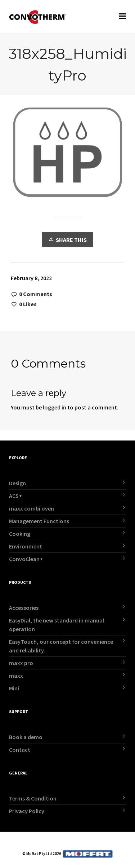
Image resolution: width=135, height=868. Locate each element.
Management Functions (39, 521)
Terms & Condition (33, 798)
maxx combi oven (31, 508)
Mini (14, 688)
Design (17, 483)
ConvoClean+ (26, 559)
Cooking (20, 534)
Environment (26, 546)
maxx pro (21, 663)
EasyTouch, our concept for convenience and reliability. (61, 646)
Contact (20, 750)
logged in (55, 407)
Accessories (24, 608)
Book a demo (26, 737)
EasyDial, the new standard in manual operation (57, 625)
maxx (16, 676)
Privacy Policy (27, 811)
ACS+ (15, 496)
